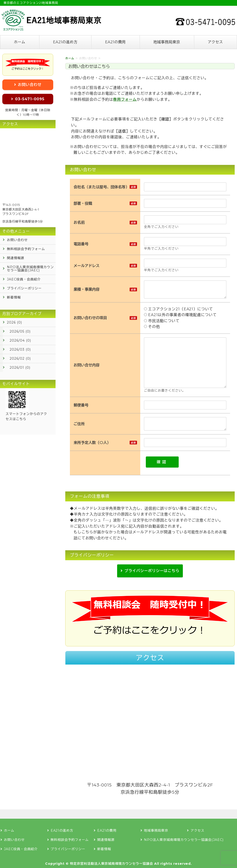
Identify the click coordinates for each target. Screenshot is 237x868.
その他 (152, 327)
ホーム (20, 42)
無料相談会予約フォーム (26, 249)
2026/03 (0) (20, 349)
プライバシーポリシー (24, 288)
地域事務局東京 (167, 42)
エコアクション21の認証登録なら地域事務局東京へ (51, 20)
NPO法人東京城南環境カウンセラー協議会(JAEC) (30, 269)
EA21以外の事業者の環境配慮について (180, 315)
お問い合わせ (30, 85)
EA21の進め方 (65, 42)
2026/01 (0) (20, 368)
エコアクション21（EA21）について (179, 309)
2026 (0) (14, 322)
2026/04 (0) (20, 340)
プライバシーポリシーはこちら (152, 571)
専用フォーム (125, 99)
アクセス (215, 42)
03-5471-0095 (30, 99)
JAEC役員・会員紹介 (24, 279)
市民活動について (163, 321)
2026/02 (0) (20, 359)
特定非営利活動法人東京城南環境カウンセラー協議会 (111, 864)
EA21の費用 (115, 42)
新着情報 (14, 297)
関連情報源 (16, 258)
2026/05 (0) (20, 331)
